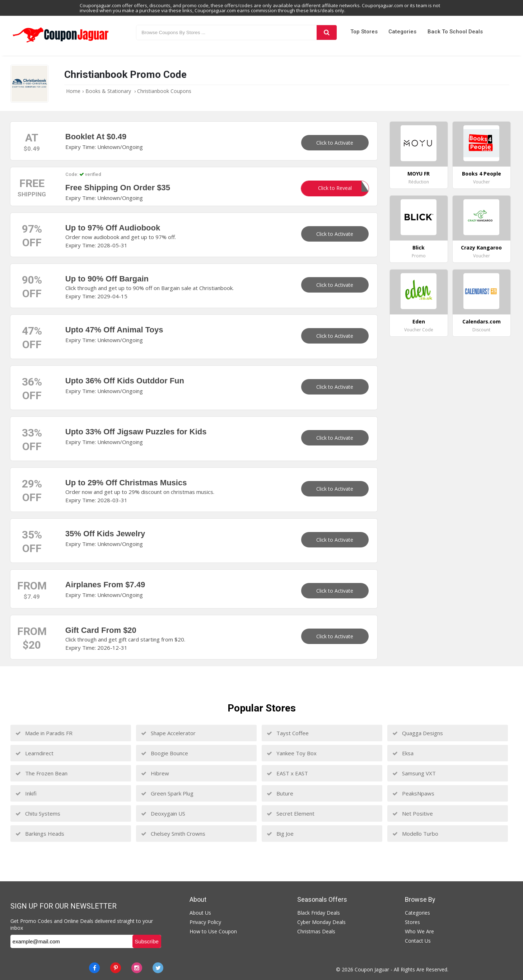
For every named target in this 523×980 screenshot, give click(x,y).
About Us (200, 913)
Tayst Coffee (288, 733)
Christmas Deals (316, 931)
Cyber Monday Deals (321, 922)
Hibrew (155, 773)
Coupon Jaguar (372, 969)
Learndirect (34, 753)
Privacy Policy (205, 922)
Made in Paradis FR (44, 733)
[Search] (327, 32)
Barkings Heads (40, 834)
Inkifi (26, 793)
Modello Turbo (415, 834)
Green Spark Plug (167, 793)
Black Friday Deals (319, 913)
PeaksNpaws (413, 793)
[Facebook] (94, 968)
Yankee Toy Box (292, 753)
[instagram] (137, 968)
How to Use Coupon (213, 931)
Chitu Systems (38, 813)
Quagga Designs (418, 733)
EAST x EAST (287, 773)
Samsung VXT (414, 773)
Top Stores (364, 32)
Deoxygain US (163, 813)
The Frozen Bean (41, 773)
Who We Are (419, 931)
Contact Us (418, 941)
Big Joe (280, 834)
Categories (402, 32)
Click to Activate (335, 143)
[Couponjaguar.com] (61, 43)
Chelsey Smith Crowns (173, 834)
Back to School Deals (455, 32)
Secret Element (291, 813)
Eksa (403, 753)
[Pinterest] (116, 968)
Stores (412, 922)
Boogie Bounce (165, 753)
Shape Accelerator (168, 733)
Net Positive (413, 813)
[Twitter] (158, 968)
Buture (280, 793)
